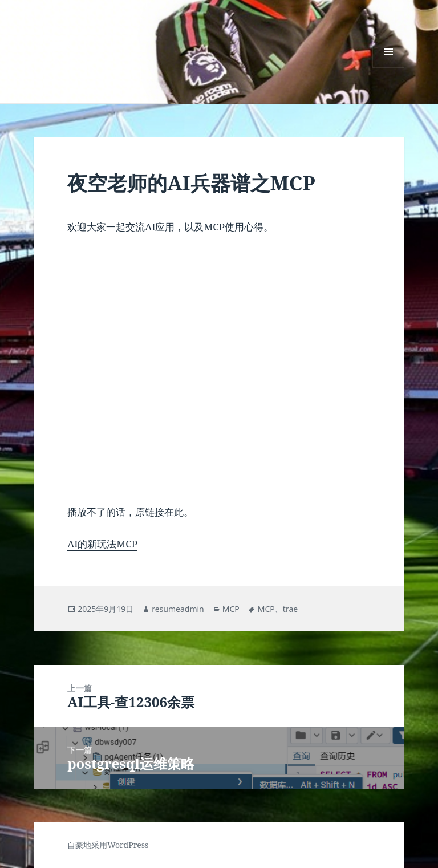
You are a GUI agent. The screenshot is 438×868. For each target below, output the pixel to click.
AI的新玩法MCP (102, 544)
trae (290, 609)
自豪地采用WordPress (108, 845)
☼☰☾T (62, 44)
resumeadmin (178, 609)
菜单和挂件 (388, 68)
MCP (231, 609)
